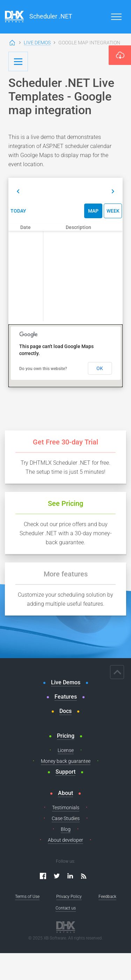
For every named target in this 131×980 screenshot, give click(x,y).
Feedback (107, 897)
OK (100, 368)
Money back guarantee (66, 761)
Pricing (66, 736)
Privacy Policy (69, 897)
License (66, 750)
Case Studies (66, 818)
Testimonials (66, 808)
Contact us (66, 908)
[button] (18, 191)
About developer (65, 840)
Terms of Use (27, 897)
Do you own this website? (43, 369)
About (65, 793)
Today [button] (18, 211)
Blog (66, 829)
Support (65, 772)
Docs (65, 711)
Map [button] (93, 211)
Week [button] (113, 211)
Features (66, 697)
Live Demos (37, 43)
